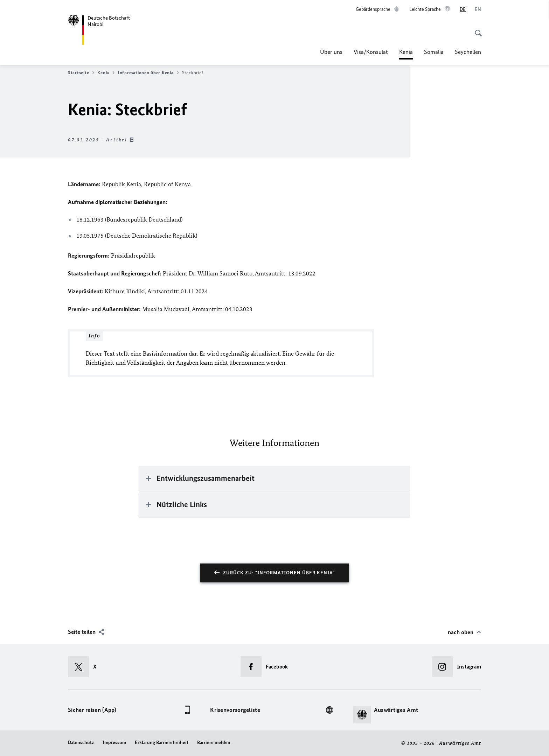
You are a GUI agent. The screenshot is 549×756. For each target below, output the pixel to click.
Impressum (114, 743)
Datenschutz (81, 743)
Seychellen (468, 52)
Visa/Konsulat (371, 52)
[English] (478, 9)
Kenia (406, 52)
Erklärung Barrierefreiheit (162, 743)
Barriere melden (214, 743)
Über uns (331, 52)
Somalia (434, 52)
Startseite (81, 73)
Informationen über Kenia (148, 73)
